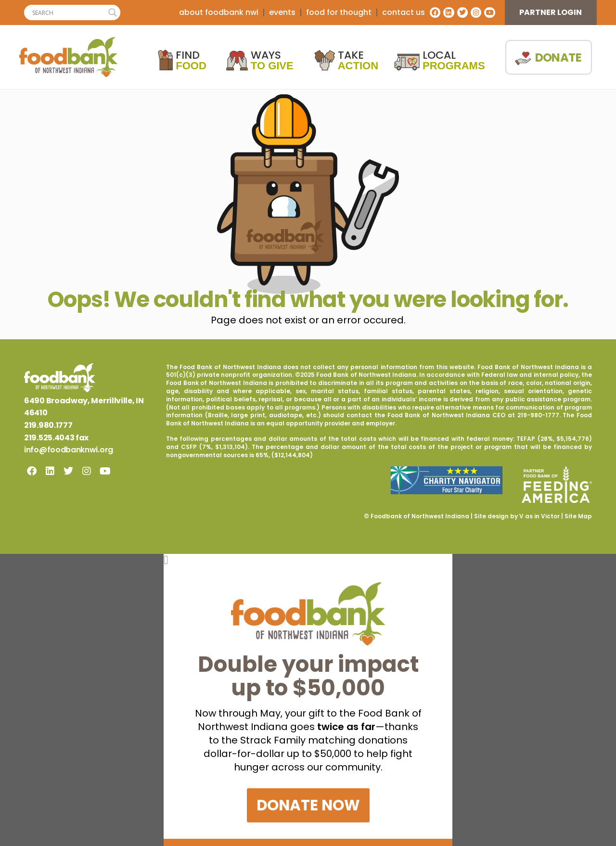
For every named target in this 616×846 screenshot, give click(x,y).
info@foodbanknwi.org (69, 450)
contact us (404, 12)
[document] (308, 700)
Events (282, 12)
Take (358, 61)
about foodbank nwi (219, 12)
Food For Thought (339, 12)
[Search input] (68, 13)
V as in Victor (539, 516)
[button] (308, 560)
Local (454, 61)
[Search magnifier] (113, 13)
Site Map (578, 516)
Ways (272, 61)
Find (191, 61)
